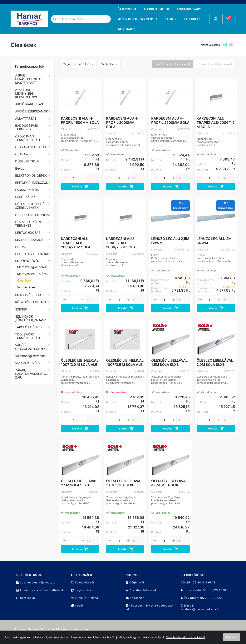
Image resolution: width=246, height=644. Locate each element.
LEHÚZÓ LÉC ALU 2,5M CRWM (170, 241)
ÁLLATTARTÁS (26, 118)
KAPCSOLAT (192, 19)
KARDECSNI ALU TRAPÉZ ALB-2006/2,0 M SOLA (76, 243)
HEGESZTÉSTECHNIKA (32, 215)
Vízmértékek (26, 287)
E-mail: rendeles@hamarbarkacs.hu (201, 607)
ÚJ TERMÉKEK (127, 9)
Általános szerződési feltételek (40, 590)
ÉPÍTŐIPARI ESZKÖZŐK (32, 183)
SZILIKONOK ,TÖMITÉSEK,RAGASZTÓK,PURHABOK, (33, 318)
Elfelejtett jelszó (85, 598)
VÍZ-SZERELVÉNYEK (30, 363)
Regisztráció (82, 590)
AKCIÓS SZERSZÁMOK (32, 111)
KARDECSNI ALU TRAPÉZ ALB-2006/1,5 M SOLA (216, 123)
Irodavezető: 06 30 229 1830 (203, 590)
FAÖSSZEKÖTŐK (27, 190)
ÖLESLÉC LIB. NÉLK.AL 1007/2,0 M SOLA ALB (80, 362)
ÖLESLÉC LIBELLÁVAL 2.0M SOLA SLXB (215, 362)
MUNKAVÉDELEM (28, 295)
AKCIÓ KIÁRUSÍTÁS (29, 104)
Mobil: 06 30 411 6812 (198, 582)
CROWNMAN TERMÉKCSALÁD (28, 138)
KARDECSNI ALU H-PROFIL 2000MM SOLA (122, 123)
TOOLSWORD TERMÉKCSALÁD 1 (29, 336)
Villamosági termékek (31, 356)
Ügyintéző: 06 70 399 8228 (202, 598)
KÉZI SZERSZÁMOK (29, 240)
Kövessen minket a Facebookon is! (150, 607)
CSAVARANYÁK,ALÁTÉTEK (33, 147)
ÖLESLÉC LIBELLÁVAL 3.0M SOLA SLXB (124, 483)
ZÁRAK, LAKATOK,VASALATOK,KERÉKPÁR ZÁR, (33, 374)
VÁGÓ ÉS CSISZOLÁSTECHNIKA (31, 347)
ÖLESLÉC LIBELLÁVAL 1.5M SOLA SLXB (169, 362)
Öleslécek (24, 280)
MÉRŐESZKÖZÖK (27, 261)
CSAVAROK (23, 154)
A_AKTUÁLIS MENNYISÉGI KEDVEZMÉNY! (26, 93)
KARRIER (171, 19)
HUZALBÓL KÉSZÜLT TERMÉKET (30, 224)
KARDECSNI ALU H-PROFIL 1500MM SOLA (80, 120)
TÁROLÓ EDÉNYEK (29, 327)
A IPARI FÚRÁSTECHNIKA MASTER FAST (28, 79)
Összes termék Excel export (215, 64)
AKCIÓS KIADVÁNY (189, 9)
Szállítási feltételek (141, 590)
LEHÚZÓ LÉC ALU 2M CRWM (214, 241)
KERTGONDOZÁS (28, 233)
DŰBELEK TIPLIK (27, 161)
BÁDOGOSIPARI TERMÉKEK (26, 127)
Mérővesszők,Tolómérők (34, 274)
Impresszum (26, 598)
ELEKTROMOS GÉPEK (31, 176)
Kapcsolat (135, 598)
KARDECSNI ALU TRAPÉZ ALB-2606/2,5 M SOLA (121, 243)
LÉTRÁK (21, 247)
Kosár (77, 605)
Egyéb (20, 168)
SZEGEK (21, 309)
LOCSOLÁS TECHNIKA (32, 254)
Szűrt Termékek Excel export (173, 64)
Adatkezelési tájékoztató (36, 582)
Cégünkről (135, 582)
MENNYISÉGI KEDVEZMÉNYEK (137, 19)
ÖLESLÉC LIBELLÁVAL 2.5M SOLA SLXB (79, 483)
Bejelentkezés (83, 582)
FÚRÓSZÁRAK (25, 197)
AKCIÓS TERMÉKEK (156, 9)
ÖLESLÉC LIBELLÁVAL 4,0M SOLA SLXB (169, 483)
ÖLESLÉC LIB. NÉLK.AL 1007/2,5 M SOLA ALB (125, 362)
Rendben (232, 637)
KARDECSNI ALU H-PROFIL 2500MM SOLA (170, 120)
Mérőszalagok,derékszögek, (34, 267)
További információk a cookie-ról (185, 637)
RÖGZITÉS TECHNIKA (31, 302)
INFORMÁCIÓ (126, 29)
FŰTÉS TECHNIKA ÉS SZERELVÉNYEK (31, 206)
